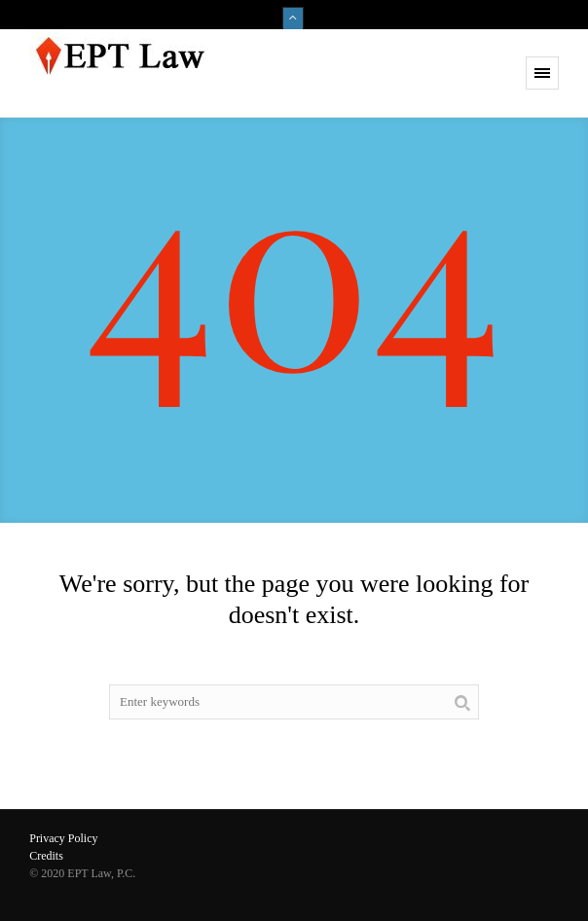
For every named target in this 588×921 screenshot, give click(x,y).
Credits (46, 856)
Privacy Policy (63, 838)
